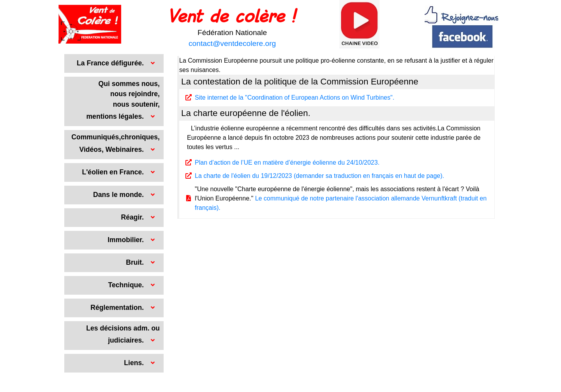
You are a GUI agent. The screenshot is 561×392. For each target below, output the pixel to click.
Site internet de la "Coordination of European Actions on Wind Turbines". (295, 98)
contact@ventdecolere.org (232, 43)
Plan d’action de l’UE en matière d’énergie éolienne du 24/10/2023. (287, 163)
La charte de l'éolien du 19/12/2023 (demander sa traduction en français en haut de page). (319, 176)
